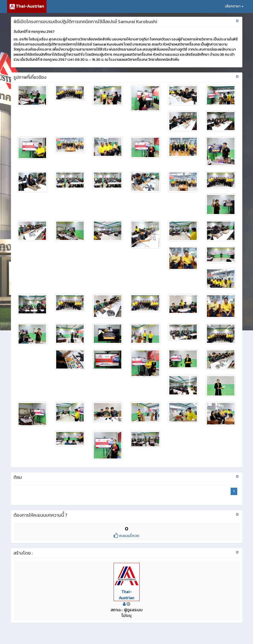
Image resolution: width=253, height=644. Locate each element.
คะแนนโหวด (126, 535)
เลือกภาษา (234, 6)
